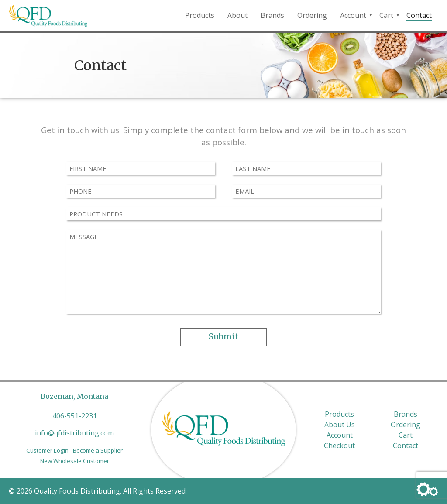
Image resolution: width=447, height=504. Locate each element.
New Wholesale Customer (75, 461)
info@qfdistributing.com (74, 433)
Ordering (312, 15)
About (237, 15)
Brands (272, 15)
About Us (340, 425)
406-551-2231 (75, 416)
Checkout (339, 446)
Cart (386, 15)
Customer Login (47, 450)
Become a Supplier (98, 450)
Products (200, 15)
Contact (419, 15)
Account (353, 15)
